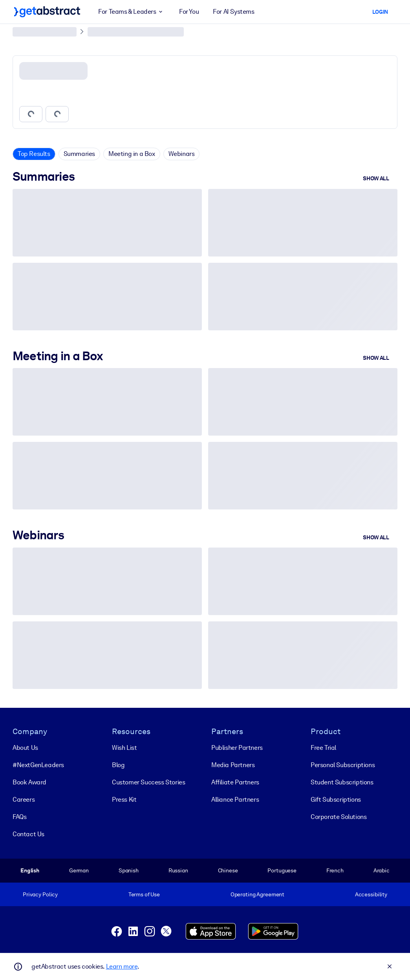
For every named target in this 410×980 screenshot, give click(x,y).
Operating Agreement (257, 894)
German (79, 870)
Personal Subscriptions (343, 765)
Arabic (382, 870)
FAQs (19, 817)
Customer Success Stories (148, 782)
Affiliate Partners (235, 782)
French (335, 870)
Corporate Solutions (339, 817)
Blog (118, 765)
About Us (25, 748)
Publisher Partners (237, 748)
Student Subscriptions (342, 782)
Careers (24, 800)
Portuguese (282, 870)
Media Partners (233, 765)
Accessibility (371, 894)
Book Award (29, 782)
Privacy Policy (40, 894)
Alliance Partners (235, 800)
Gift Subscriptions (336, 800)
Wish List (124, 748)
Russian (178, 870)
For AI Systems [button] (233, 12)
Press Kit (124, 800)
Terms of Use (144, 894)
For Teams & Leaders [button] (132, 12)
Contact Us (28, 834)
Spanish (129, 870)
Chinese (228, 870)
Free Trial (323, 748)
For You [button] (189, 12)
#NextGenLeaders (38, 765)
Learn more (122, 966)
